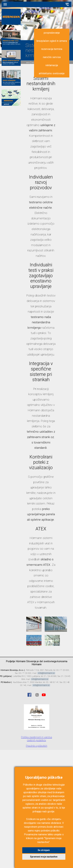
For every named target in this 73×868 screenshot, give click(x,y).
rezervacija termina (52, 49)
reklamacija (52, 65)
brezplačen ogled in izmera (52, 41)
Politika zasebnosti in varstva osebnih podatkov (36, 739)
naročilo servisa (52, 57)
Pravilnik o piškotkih (37, 746)
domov (28, 63)
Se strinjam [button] (44, 850)
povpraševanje (52, 33)
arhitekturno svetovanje (52, 73)
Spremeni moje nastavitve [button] (44, 857)
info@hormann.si (46, 673)
